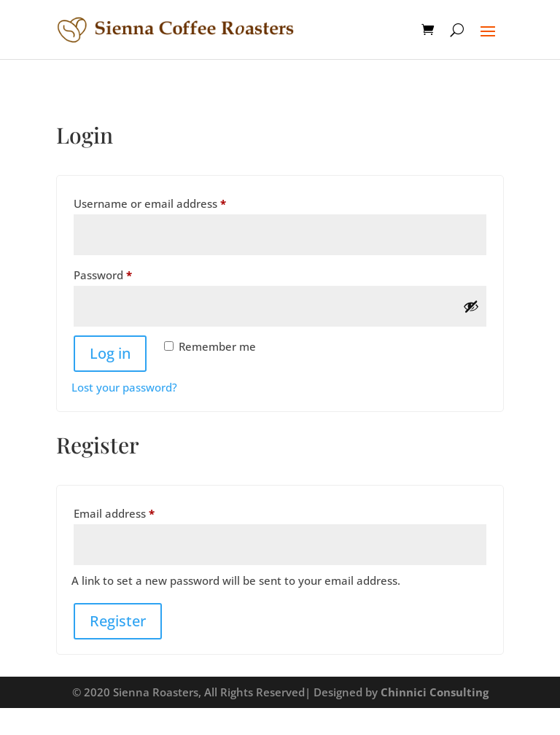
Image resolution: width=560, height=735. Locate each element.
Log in (110, 353)
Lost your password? (124, 387)
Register (118, 621)
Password (126, 273)
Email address (137, 512)
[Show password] (471, 306)
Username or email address (173, 202)
